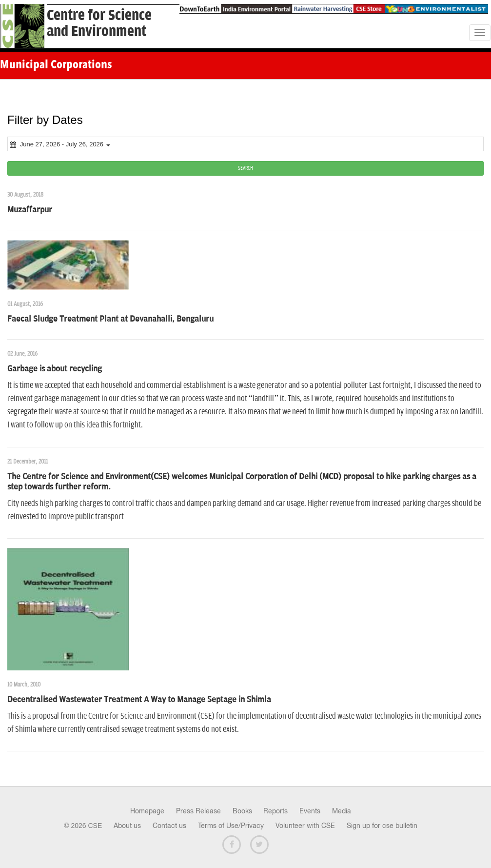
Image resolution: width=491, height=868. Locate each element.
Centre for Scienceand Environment (99, 23)
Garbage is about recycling (55, 369)
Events (310, 811)
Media (342, 811)
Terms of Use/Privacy (231, 826)
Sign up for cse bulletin (382, 826)
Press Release (198, 811)
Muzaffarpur (30, 210)
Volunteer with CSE (305, 826)
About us (127, 826)
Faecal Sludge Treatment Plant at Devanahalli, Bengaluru (110, 319)
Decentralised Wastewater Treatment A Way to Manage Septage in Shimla (139, 700)
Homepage (147, 811)
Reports (275, 811)
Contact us (169, 826)
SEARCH (245, 168)
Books (242, 811)
